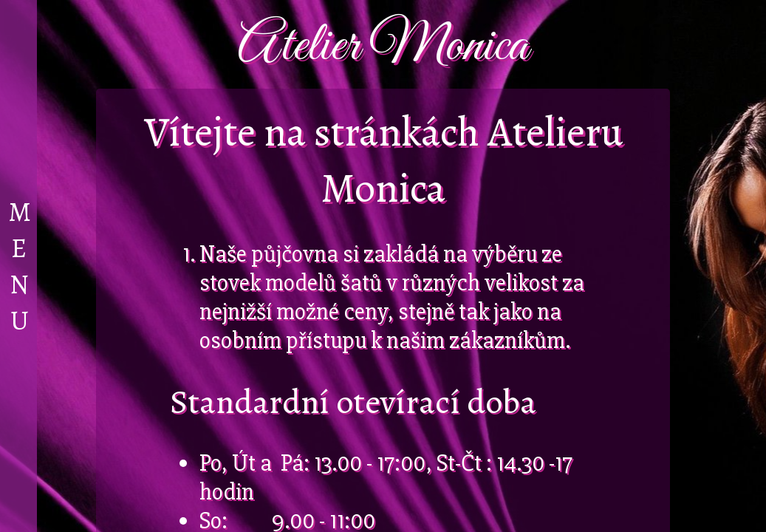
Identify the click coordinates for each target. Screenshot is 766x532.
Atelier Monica (383, 46)
